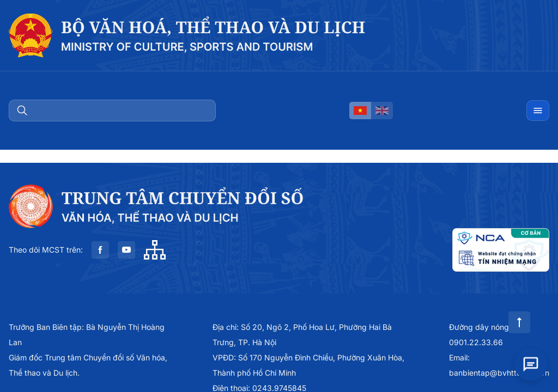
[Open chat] (531, 362)
